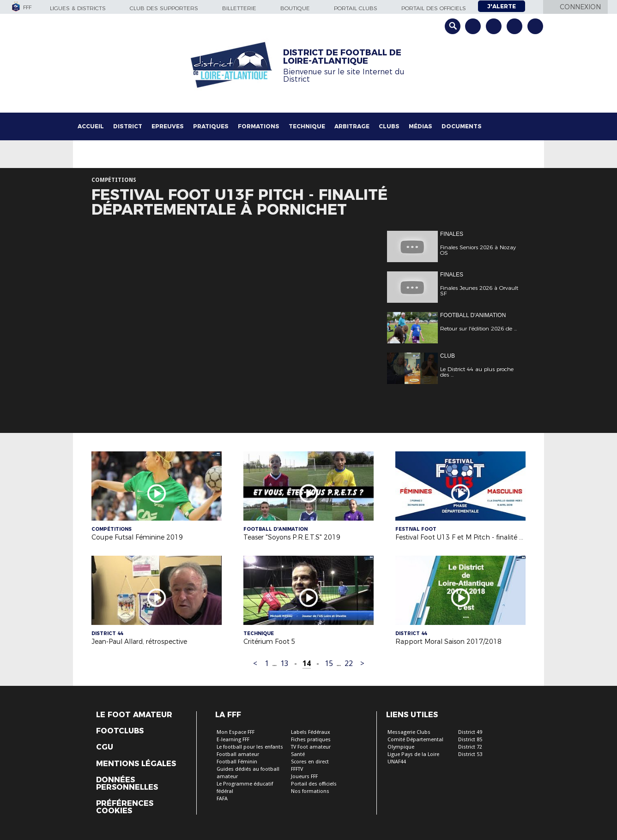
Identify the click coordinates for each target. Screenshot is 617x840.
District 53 (470, 754)
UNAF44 (397, 762)
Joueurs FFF (304, 777)
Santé (298, 754)
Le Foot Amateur (134, 715)
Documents (462, 126)
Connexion (580, 7)
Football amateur (238, 754)
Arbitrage (352, 126)
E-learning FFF (233, 740)
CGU (105, 747)
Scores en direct (310, 762)
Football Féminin (237, 762)
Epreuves (168, 126)
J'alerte (502, 6)
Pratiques (211, 126)
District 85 (470, 740)
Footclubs (120, 731)
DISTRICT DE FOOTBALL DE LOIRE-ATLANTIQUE (342, 57)
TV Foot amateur (311, 747)
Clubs (389, 126)
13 (284, 663)
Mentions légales (136, 764)
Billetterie (239, 8)
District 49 (470, 732)
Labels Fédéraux (311, 732)
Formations (259, 126)
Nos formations (310, 791)
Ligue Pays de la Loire (413, 754)
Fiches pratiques (311, 740)
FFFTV (297, 769)
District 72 (470, 747)
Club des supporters (164, 8)
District (128, 126)
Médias (420, 126)
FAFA (222, 799)
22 (349, 663)
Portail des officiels (434, 8)
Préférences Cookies (125, 807)
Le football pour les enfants (250, 747)
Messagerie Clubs (409, 732)
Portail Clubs (356, 8)
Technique (307, 126)
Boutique (295, 8)
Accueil (91, 126)
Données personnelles (127, 784)
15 (329, 663)
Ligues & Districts (78, 8)
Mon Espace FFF (236, 732)
